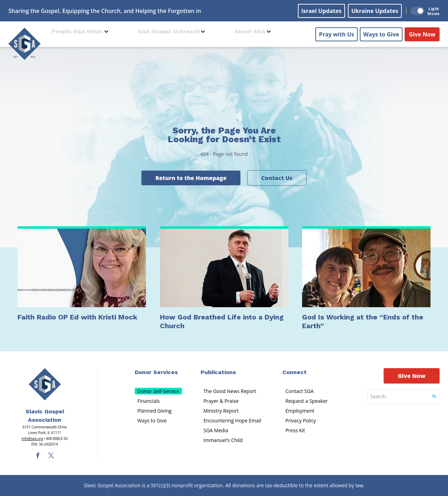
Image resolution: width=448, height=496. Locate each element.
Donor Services (156, 372)
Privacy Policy (300, 421)
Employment (300, 411)
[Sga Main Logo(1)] (45, 384)
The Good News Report (230, 391)
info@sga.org (32, 439)
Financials (149, 401)
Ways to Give (381, 32)
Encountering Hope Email (232, 421)
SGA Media (216, 430)
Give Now (422, 32)
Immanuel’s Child (223, 440)
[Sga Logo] (24, 42)
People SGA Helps (77, 31)
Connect (295, 372)
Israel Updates (321, 11)
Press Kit (295, 430)
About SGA (250, 31)
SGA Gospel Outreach (169, 31)
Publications (218, 372)
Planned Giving (155, 411)
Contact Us (277, 178)
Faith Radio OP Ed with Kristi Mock (77, 317)
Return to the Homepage (191, 178)
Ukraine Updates (375, 11)
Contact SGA (299, 391)
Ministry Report (221, 411)
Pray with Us (336, 32)
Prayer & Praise (221, 401)
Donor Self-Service (159, 391)
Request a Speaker (306, 401)
